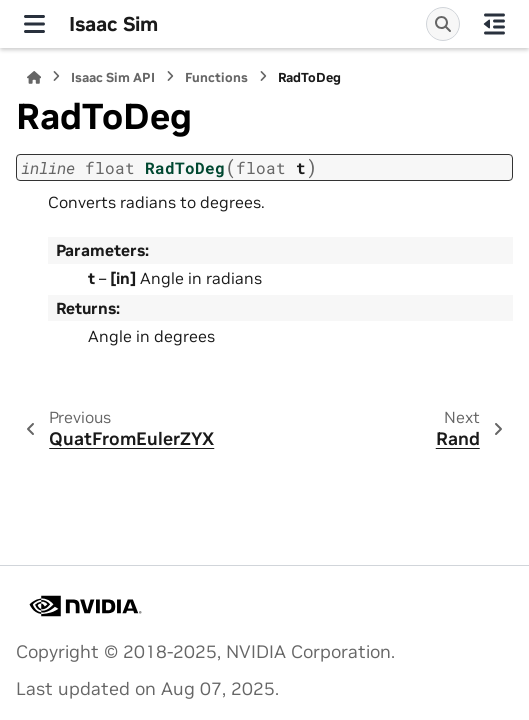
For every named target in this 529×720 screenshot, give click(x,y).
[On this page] (494, 24)
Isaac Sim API (113, 77)
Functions (216, 77)
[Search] (443, 24)
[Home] (34, 77)
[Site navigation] (34, 24)
